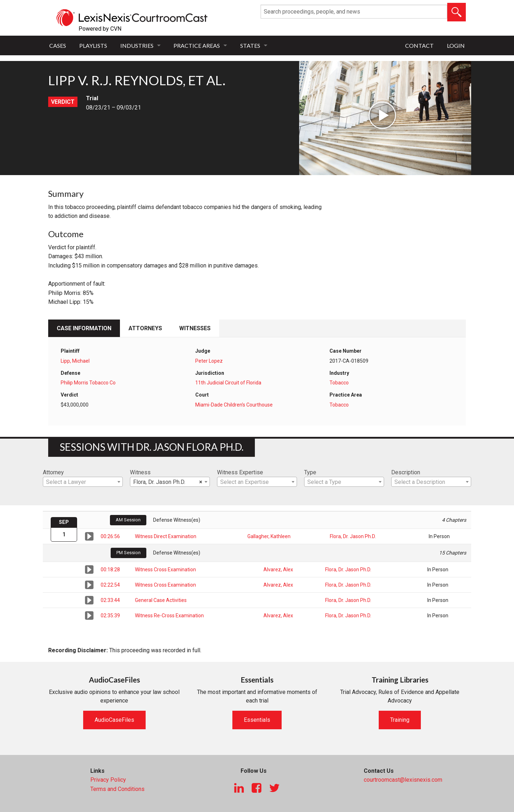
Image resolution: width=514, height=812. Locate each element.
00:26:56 (110, 536)
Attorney (53, 472)
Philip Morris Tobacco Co (88, 383)
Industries (137, 45)
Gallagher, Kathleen (269, 536)
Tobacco (339, 383)
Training (400, 720)
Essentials (257, 720)
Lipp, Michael (75, 361)
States (250, 45)
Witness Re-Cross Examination (169, 616)
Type (310, 472)
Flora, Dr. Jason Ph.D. (353, 536)
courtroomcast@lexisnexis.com (403, 780)
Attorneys (145, 328)
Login (456, 45)
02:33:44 (110, 600)
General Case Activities (161, 600)
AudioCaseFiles (114, 720)
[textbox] (83, 482)
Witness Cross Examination (165, 570)
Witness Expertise (240, 472)
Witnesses (195, 328)
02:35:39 (110, 616)
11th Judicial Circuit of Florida (228, 383)
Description (406, 472)
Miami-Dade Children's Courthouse (234, 405)
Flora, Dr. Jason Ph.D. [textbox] (168, 482)
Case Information (84, 328)
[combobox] (83, 482)
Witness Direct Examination (166, 536)
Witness (140, 472)
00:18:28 (110, 570)
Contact (419, 45)
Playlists (93, 45)
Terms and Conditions (117, 789)
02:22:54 (110, 585)
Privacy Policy (108, 780)
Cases (58, 45)
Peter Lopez (209, 361)
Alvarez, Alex (278, 570)
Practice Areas (197, 45)
